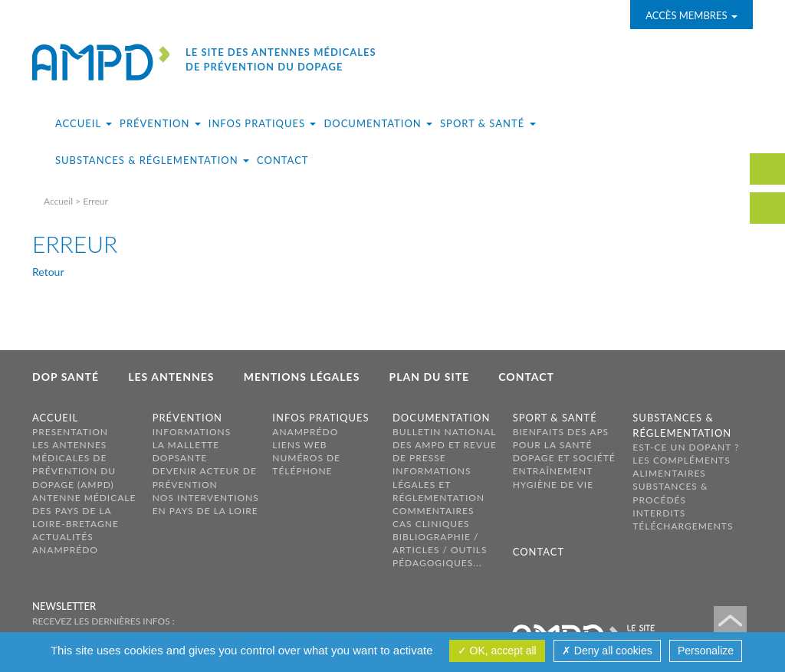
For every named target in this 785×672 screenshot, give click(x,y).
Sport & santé (555, 418)
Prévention (187, 418)
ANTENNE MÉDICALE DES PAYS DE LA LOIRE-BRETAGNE (84, 511)
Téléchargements (683, 526)
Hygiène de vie (553, 485)
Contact (283, 160)
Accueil (58, 201)
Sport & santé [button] (488, 123)
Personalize (706, 651)
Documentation (441, 418)
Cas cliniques (431, 524)
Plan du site (430, 377)
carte (767, 208)
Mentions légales (302, 377)
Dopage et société (564, 458)
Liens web (299, 445)
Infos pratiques (320, 418)
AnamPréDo (65, 550)
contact (767, 169)
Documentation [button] (378, 123)
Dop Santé (66, 377)
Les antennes (171, 377)
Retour (48, 272)
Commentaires (434, 511)
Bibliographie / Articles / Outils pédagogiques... (440, 550)
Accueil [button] (84, 123)
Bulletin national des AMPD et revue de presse (445, 445)
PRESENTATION (70, 432)
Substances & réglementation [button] (152, 160)
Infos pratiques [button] (263, 123)
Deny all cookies (607, 651)
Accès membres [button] (691, 15)
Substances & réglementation (682, 425)
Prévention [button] (160, 123)
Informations (192, 432)
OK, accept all (497, 651)
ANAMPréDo (305, 432)
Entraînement (553, 471)
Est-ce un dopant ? (686, 447)
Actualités (63, 537)
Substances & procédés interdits (670, 499)
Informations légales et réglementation (438, 484)
